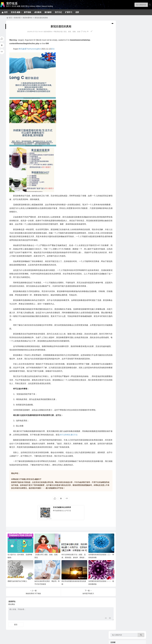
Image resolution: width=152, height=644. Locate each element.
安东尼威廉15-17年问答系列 (124, 263)
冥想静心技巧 (119, 48)
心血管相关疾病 (119, 106)
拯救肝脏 (117, 81)
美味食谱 (114, 211)
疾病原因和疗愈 (119, 282)
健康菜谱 (114, 300)
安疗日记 (58, 12)
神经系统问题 (119, 85)
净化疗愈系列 (119, 275)
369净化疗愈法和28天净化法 (124, 55)
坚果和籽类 (118, 168)
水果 (115, 189)
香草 (115, 175)
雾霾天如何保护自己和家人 (17, 582)
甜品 (115, 226)
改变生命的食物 (119, 278)
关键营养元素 (119, 171)
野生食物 (117, 164)
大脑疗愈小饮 (119, 215)
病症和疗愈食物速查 (121, 196)
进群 (77, 12)
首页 (10, 18)
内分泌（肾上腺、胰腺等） (124, 120)
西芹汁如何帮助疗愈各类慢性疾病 (126, 207)
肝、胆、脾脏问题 (120, 116)
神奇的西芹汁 (116, 200)
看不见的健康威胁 (120, 156)
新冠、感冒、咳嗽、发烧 (68, 32)
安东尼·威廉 (15, 12)
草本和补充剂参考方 (121, 73)
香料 (115, 178)
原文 (53, 49)
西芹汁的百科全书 (120, 204)
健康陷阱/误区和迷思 (121, 152)
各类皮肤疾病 (119, 92)
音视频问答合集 (117, 256)
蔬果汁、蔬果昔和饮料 (122, 236)
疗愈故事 (114, 244)
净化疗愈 (114, 37)
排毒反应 (117, 52)
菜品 (115, 233)
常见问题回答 (119, 45)
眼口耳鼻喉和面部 (120, 127)
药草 (115, 185)
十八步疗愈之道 (119, 62)
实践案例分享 (119, 248)
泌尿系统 (117, 123)
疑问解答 (48, 12)
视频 (115, 271)
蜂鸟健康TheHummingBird (30, 49)
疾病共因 (17, 18)
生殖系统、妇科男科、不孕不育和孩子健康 (129, 95)
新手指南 (27, 12)
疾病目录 (114, 77)
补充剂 (113, 286)
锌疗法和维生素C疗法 (76, 438)
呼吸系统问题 (54, 32)
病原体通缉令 (28, 18)
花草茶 (116, 182)
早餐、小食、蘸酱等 (121, 222)
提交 (16, 625)
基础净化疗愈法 (119, 59)
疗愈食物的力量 (117, 160)
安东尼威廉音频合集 (121, 260)
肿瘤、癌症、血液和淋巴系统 (124, 102)
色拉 (115, 240)
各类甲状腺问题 (119, 137)
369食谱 (117, 219)
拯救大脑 (117, 134)
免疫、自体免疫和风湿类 (123, 99)
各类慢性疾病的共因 (121, 149)
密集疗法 (117, 69)
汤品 (115, 229)
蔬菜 (115, 192)
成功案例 (38, 12)
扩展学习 (69, 12)
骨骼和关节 (118, 130)
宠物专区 (117, 41)
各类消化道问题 (119, 88)
